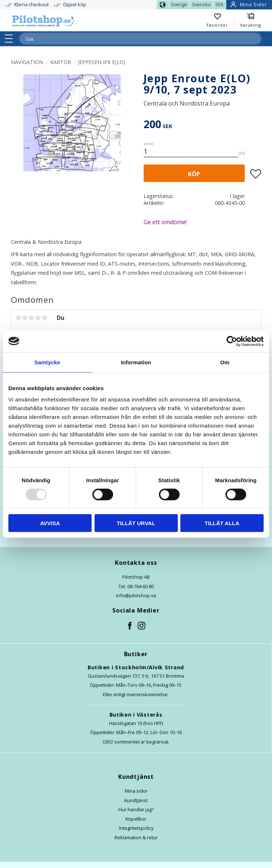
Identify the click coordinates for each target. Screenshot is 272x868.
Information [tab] (136, 362)
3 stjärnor (31, 318)
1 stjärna (18, 318)
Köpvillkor (136, 819)
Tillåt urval (136, 523)
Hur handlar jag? (136, 809)
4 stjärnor (38, 318)
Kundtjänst (136, 800)
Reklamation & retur (136, 837)
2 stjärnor (25, 318)
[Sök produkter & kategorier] (132, 39)
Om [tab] (225, 362)
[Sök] (255, 39)
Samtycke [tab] (47, 362)
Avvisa (50, 523)
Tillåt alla (222, 523)
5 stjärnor (44, 318)
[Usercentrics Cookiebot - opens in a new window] (232, 341)
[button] (11, 39)
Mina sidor (136, 791)
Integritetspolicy (136, 828)
